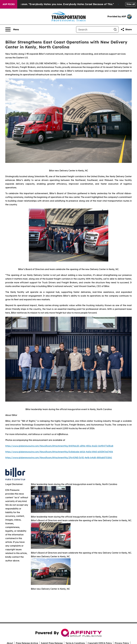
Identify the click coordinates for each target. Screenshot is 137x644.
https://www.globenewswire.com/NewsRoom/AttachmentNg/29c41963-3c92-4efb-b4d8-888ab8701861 (59, 458)
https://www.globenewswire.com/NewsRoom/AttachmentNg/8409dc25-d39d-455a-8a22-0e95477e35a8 (59, 446)
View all (131, 4)
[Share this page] (126, 29)
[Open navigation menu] (12, 29)
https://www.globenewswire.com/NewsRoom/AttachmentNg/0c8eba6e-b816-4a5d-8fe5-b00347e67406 (59, 452)
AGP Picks (9, 4)
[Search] (94, 29)
